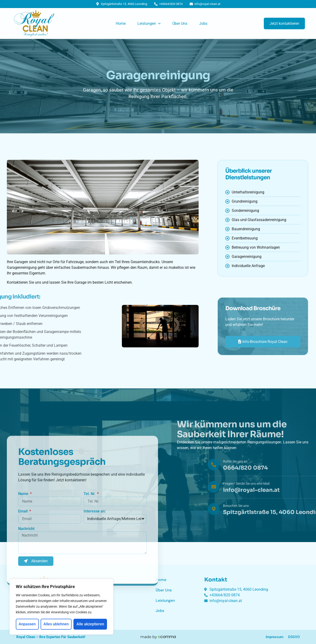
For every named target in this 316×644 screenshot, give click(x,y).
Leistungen (149, 23)
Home (121, 23)
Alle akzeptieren (90, 624)
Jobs (203, 23)
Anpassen (27, 624)
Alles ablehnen (56, 624)
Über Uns (180, 23)
